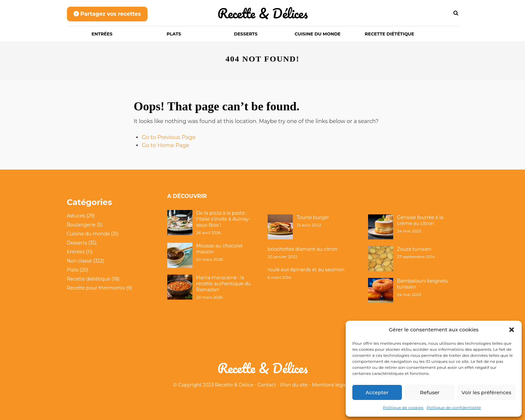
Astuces (76, 216)
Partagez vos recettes (107, 14)
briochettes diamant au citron (303, 249)
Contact (267, 385)
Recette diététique (389, 34)
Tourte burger (313, 217)
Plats (174, 34)
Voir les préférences (486, 392)
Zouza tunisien (414, 249)
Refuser (430, 392)
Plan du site (294, 385)
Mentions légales (332, 385)
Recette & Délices (263, 13)
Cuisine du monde (318, 34)
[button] (512, 330)
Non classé (79, 261)
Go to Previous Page (169, 137)
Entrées (102, 34)
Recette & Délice (234, 385)
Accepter (377, 392)
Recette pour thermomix (96, 288)
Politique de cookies (403, 407)
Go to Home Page (166, 145)
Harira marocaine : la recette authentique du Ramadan (224, 284)
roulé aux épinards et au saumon (306, 270)
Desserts (246, 34)
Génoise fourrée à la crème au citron (420, 220)
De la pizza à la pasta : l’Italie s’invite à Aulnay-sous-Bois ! (223, 219)
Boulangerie (81, 225)
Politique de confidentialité (454, 407)
